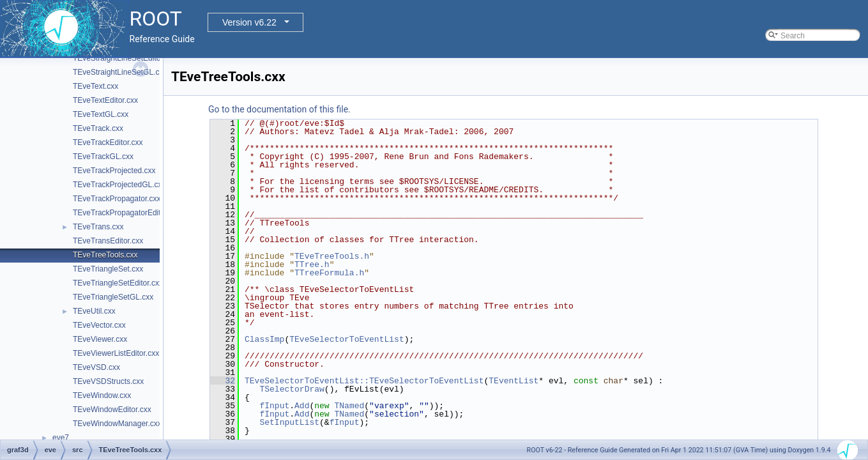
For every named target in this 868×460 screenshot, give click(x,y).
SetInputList (289, 422)
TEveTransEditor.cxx (108, 241)
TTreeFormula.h (329, 273)
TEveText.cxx (95, 86)
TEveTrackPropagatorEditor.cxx (127, 213)
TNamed (349, 406)
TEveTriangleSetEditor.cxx (118, 283)
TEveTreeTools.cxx (105, 255)
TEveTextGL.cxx (101, 114)
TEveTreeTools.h (332, 256)
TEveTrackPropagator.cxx (117, 199)
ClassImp (264, 339)
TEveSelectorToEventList (346, 339)
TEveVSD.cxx (96, 367)
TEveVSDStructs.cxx (108, 381)
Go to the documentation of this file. (279, 109)
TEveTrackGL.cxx (103, 157)
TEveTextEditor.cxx (105, 100)
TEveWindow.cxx (102, 395)
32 (223, 381)
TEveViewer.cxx (100, 339)
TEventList (514, 381)
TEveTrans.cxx (98, 227)
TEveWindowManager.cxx (117, 424)
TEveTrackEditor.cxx (108, 142)
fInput (274, 406)
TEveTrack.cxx (98, 128)
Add (302, 406)
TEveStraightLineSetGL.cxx (120, 72)
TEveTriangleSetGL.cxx (113, 297)
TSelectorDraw (292, 389)
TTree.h (312, 264)
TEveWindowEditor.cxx (112, 410)
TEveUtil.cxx (94, 311)
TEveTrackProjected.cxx (114, 171)
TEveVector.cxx (99, 325)
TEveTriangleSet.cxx (108, 269)
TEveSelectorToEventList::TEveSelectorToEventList (364, 381)
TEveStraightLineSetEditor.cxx (125, 58)
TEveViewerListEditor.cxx (116, 353)
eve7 (61, 438)
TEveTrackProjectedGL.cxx (119, 185)
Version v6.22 (249, 22)
